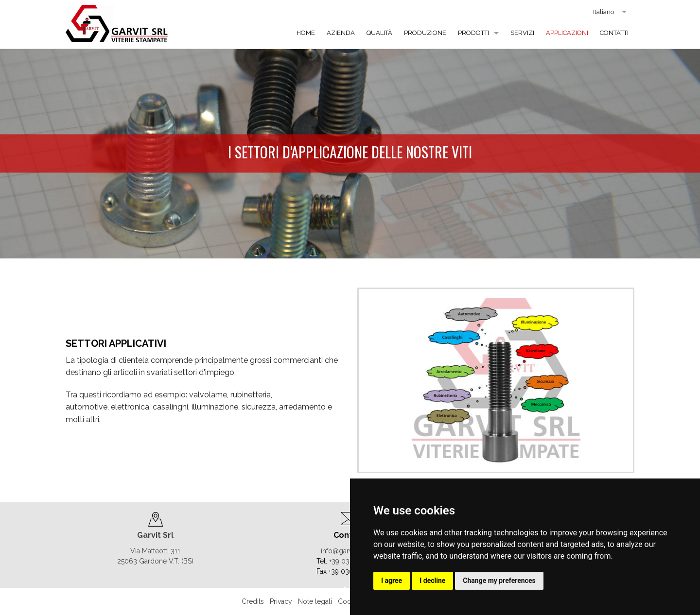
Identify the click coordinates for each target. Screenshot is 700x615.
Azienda (341, 33)
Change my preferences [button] (499, 581)
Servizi (522, 33)
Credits (253, 601)
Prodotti (473, 33)
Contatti (614, 33)
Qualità (379, 33)
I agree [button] (392, 581)
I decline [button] (432, 581)
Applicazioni (567, 33)
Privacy (281, 601)
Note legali (315, 601)
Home (306, 33)
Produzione (425, 33)
